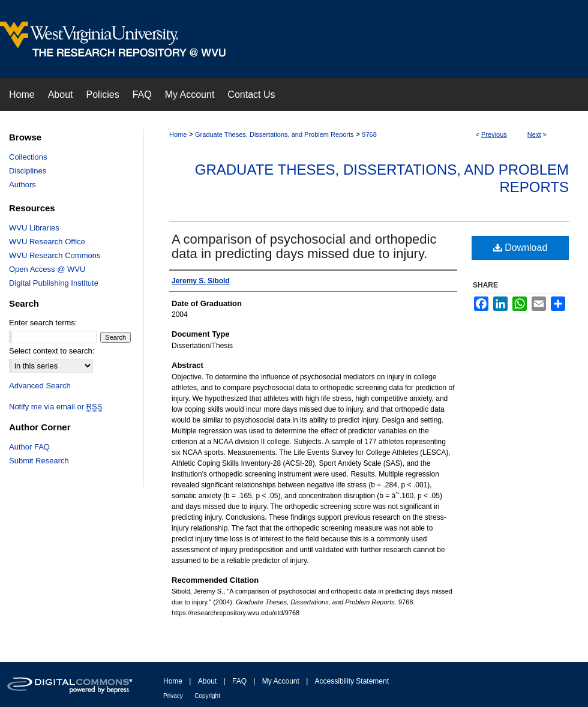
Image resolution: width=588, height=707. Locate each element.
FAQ (239, 681)
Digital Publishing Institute (54, 283)
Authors (22, 185)
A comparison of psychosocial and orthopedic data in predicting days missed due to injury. (304, 246)
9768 (369, 134)
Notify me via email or (55, 407)
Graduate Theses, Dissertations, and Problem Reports (274, 134)
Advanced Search (40, 386)
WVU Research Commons (55, 255)
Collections (28, 157)
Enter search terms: (43, 323)
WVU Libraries (34, 228)
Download (520, 248)
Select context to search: (52, 351)
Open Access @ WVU (47, 269)
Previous (494, 134)
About (207, 681)
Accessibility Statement (352, 681)
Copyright (207, 696)
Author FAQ (29, 447)
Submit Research (39, 461)
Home (178, 134)
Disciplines (28, 171)
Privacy (173, 696)
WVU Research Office (47, 242)
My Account (281, 681)
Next (534, 134)
